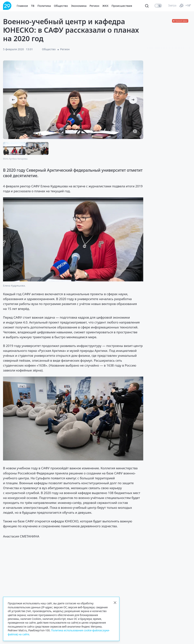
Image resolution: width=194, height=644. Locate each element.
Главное (22, 6)
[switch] (158, 6)
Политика (44, 6)
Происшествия (122, 6)
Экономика (79, 6)
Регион (94, 6)
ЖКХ (105, 6)
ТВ (33, 6)
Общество (61, 6)
